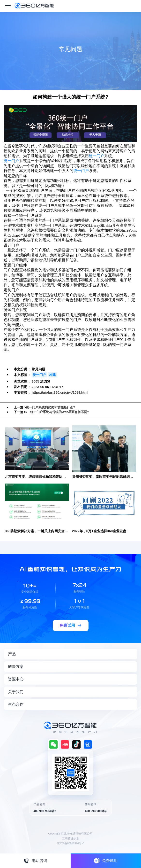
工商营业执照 (71, 838)
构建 (52, 375)
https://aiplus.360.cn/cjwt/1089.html (60, 392)
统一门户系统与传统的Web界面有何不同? (60, 412)
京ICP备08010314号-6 (70, 843)
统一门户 (96, 156)
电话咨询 (35, 861)
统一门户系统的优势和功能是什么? (50, 407)
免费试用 (106, 861)
